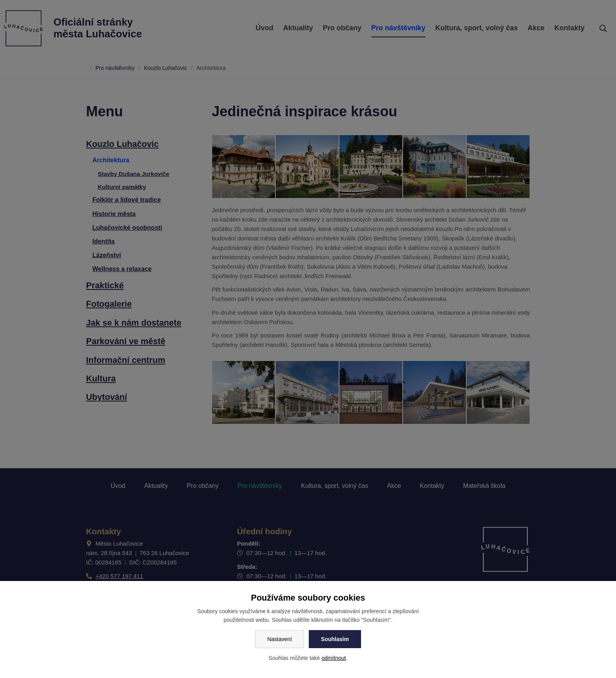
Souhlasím (335, 639)
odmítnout (334, 658)
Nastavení (280, 639)
